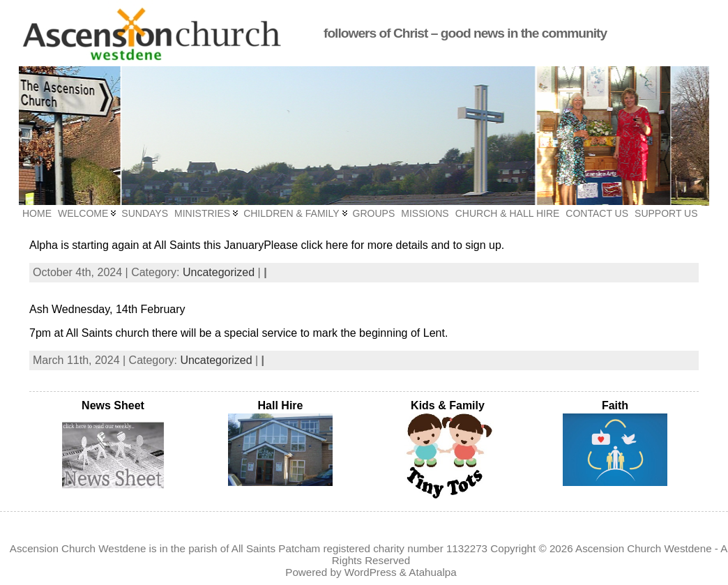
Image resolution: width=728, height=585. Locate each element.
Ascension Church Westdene (644, 548)
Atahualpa (432, 572)
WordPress (371, 572)
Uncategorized (219, 272)
